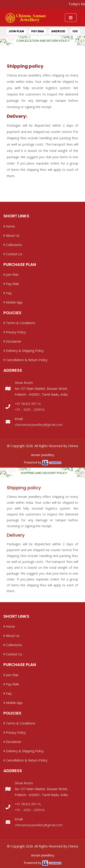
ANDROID (58, 31)
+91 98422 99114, (28, 404)
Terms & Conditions (19, 323)
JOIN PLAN (16, 31)
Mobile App (13, 302)
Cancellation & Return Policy (25, 360)
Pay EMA (11, 284)
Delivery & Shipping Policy (24, 351)
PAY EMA (38, 31)
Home (9, 226)
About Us (11, 236)
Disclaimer (12, 341)
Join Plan (11, 275)
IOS (75, 31)
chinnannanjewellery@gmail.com (39, 425)
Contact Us (13, 254)
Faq (7, 293)
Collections (13, 245)
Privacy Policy (15, 332)
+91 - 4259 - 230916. (30, 410)
